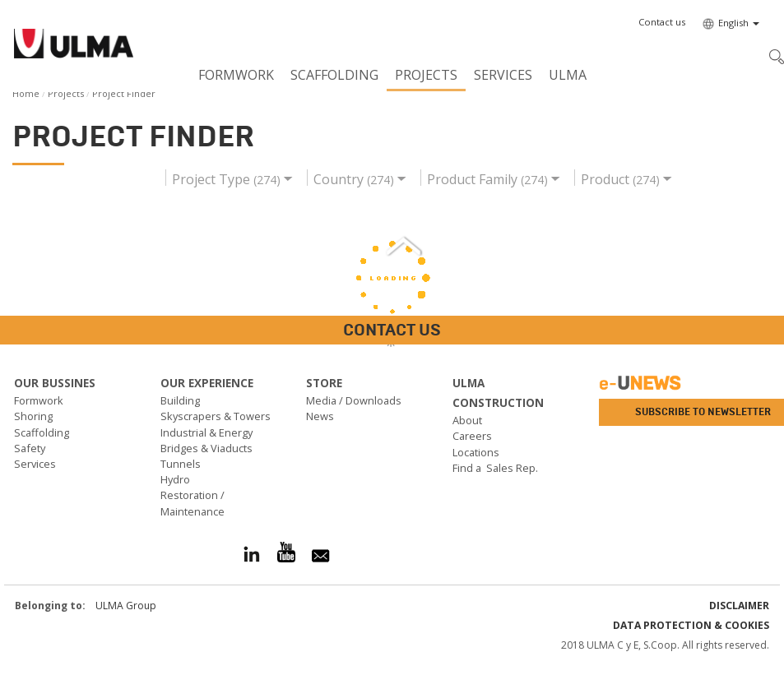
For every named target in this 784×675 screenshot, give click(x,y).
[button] (662, 22)
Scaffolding (334, 75)
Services (503, 75)
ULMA (568, 75)
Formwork (236, 75)
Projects (426, 75)
